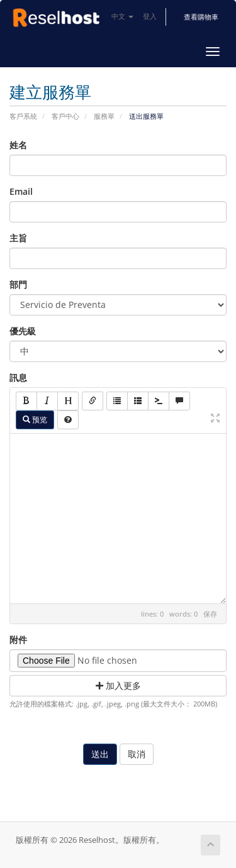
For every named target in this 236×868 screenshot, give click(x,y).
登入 (150, 16)
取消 (137, 754)
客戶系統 (23, 116)
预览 (35, 420)
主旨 (18, 238)
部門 (18, 284)
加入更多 (118, 685)
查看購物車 (201, 17)
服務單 (104, 116)
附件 (18, 640)
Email (21, 191)
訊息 (18, 377)
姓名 (18, 145)
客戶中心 (65, 116)
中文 (122, 16)
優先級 (23, 331)
